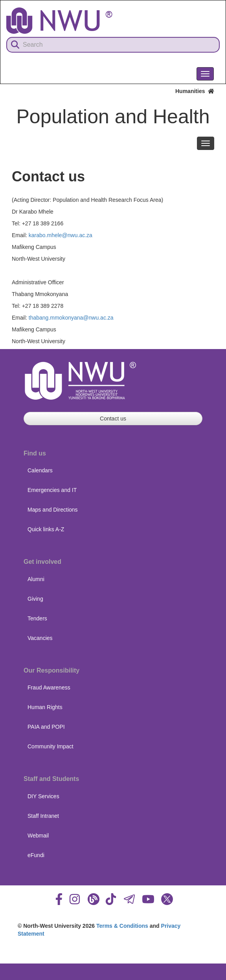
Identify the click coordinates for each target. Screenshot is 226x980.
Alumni (36, 579)
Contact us (113, 419)
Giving (35, 599)
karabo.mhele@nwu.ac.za (61, 235)
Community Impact (51, 746)
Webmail (38, 836)
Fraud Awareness (49, 687)
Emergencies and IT (52, 490)
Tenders (37, 618)
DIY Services (43, 796)
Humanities (195, 91)
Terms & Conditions (122, 926)
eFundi (36, 855)
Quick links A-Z (46, 529)
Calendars (40, 470)
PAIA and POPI (46, 727)
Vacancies (40, 638)
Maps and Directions (53, 510)
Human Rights (45, 707)
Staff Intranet (43, 816)
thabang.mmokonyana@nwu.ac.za (71, 318)
